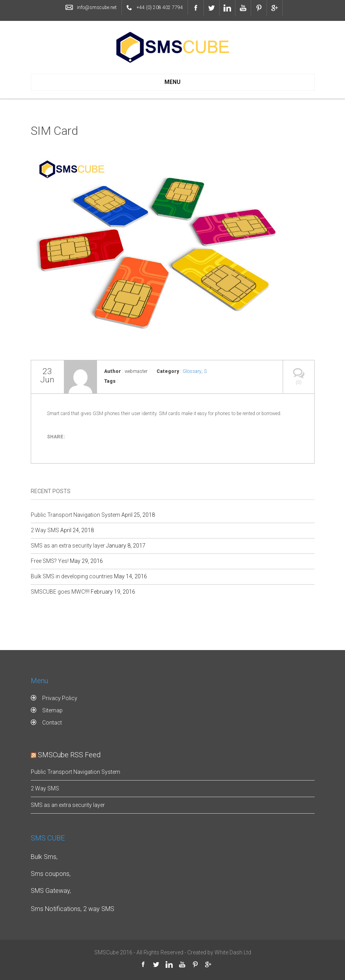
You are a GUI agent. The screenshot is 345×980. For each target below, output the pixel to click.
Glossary (192, 371)
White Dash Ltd (233, 952)
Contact (52, 723)
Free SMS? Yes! (50, 561)
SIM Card (54, 131)
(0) (299, 373)
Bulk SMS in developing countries (72, 576)
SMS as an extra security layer (68, 546)
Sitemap (52, 710)
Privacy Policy (60, 698)
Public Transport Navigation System (76, 515)
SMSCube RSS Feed (69, 755)
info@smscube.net (97, 7)
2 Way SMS (45, 530)
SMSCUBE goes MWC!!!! (60, 592)
